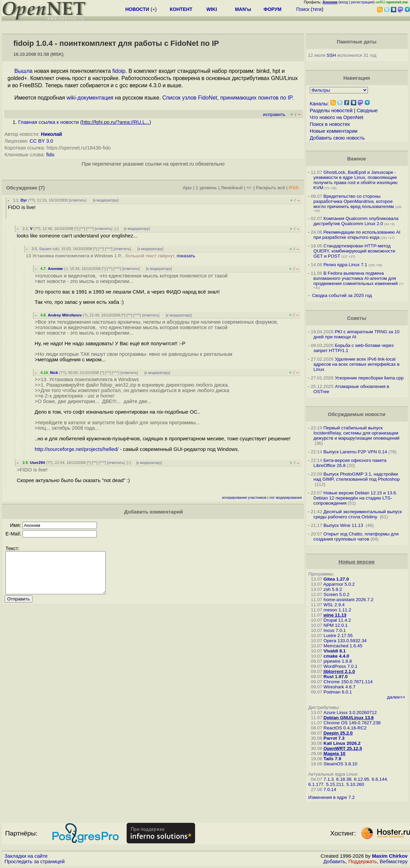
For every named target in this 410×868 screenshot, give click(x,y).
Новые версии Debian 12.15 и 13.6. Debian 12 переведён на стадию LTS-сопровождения (355, 498)
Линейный (232, 188)
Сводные (367, 111)
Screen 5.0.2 (336, 594)
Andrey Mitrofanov (65, 315)
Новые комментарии (334, 131)
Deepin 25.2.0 (338, 733)
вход (344, 2)
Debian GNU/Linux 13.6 (349, 718)
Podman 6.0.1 (338, 692)
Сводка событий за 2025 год (342, 295)
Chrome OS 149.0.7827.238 (352, 723)
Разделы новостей (331, 111)
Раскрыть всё (271, 188)
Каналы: (319, 104)
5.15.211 (335, 784)
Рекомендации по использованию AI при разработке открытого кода (357, 235)
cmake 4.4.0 (336, 656)
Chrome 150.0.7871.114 (348, 682)
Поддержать (363, 861)
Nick (54, 373)
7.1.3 (329, 779)
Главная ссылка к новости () (85, 122)
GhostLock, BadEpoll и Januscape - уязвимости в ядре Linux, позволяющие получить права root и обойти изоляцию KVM (356, 180)
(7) (42, 188)
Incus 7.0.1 (335, 630)
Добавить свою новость (337, 138)
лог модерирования (286, 498)
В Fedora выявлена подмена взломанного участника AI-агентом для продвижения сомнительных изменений (356, 278)
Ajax (187, 188)
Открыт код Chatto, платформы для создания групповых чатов (356, 536)
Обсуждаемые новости (357, 414)
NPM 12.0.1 (335, 625)
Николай (52, 134)
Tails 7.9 (332, 759)
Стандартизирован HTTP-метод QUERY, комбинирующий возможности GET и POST (354, 251)
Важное (356, 159)
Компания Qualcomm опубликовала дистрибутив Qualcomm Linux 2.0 (356, 221)
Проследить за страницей (35, 861)
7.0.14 (330, 789)
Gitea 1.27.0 (336, 579)
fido (50, 155)
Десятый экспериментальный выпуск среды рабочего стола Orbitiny (358, 514)
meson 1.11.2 (337, 610)
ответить (78, 200)
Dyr (24, 200)
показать (186, 256)
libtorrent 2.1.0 (339, 671)
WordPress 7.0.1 (340, 666)
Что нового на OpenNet (337, 117)
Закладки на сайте (26, 856)
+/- (249, 188)
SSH (331, 55)
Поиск (303, 9)
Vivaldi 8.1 (335, 651)
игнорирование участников (244, 498)
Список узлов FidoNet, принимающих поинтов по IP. (228, 98)
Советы (357, 318)
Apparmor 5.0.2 (339, 584)
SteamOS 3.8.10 (340, 764)
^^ (82, 229)
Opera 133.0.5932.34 (345, 641)
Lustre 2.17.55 (338, 636)
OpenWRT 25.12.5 (343, 748)
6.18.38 (344, 779)
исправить (274, 114)
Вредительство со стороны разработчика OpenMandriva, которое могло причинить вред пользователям (354, 201)
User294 (37, 463)
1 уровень (206, 188)
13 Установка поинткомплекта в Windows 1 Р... (111, 256)
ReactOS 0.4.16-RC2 (345, 728)
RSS (294, 188)
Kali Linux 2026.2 (342, 743)
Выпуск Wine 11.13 (344, 525)
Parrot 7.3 (334, 738)
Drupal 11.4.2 (337, 620)
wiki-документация (90, 98)
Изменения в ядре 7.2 (332, 797)
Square (45, 249)
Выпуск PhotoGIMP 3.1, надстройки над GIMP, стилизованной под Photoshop (357, 477)
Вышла (23, 71)
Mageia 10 (334, 754)
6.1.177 (316, 784)
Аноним (55, 269)
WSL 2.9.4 (334, 605)
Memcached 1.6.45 (343, 646)
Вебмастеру (394, 861)
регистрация (362, 2)
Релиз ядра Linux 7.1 (345, 265)
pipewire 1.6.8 (338, 661)
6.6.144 (379, 779)
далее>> (396, 697)
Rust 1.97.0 (335, 677)
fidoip (119, 71)
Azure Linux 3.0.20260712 (350, 712)
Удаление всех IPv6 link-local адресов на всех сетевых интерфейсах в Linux (357, 364)
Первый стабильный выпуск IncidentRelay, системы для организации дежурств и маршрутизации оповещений (357, 433)
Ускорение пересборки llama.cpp (369, 378)
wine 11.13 (335, 615)
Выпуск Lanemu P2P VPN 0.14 (355, 452)
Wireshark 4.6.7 (339, 687)
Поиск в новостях (330, 124)
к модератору (106, 200)
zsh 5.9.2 (333, 589)
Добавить (335, 861)
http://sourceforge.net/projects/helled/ (76, 449)
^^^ (90, 229)
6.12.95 (361, 779)
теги (317, 9)
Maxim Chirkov (390, 856)
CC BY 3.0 (41, 141)
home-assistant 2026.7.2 (348, 600)
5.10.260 (355, 784)
